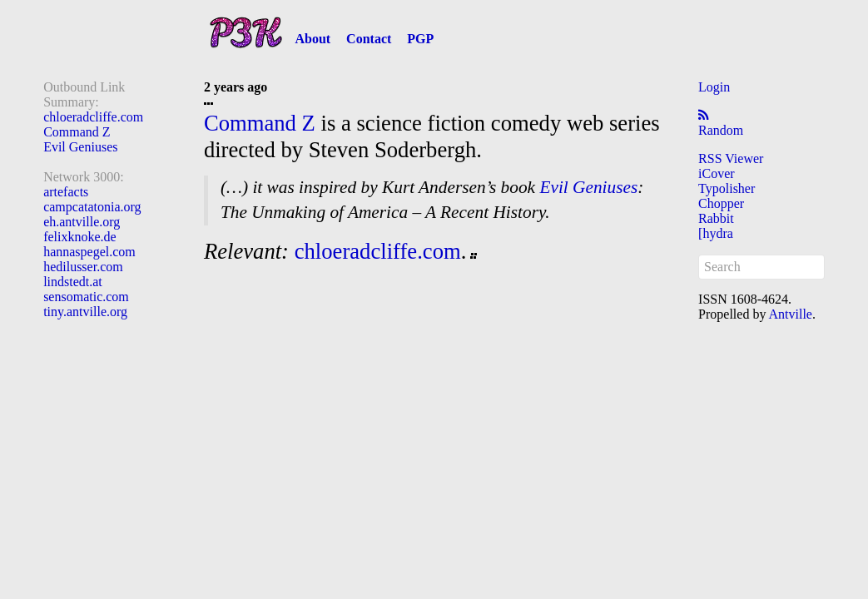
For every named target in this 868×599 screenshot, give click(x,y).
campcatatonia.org (92, 207)
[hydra (716, 233)
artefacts (66, 192)
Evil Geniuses (80, 147)
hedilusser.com (83, 267)
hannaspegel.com (89, 252)
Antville (791, 314)
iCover (717, 173)
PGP (420, 39)
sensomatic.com (86, 297)
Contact (369, 39)
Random (721, 130)
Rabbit (716, 218)
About (312, 39)
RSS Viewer (731, 158)
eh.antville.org (82, 222)
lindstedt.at (73, 282)
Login (714, 87)
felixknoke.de (80, 237)
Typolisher (727, 188)
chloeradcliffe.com (93, 117)
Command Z (77, 132)
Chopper (721, 203)
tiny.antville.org (85, 312)
